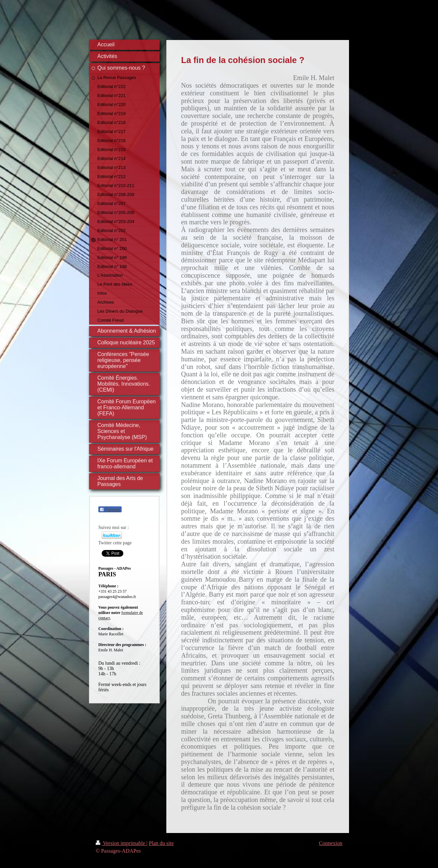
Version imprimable (121, 843)
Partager (110, 510)
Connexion (331, 843)
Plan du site (161, 843)
